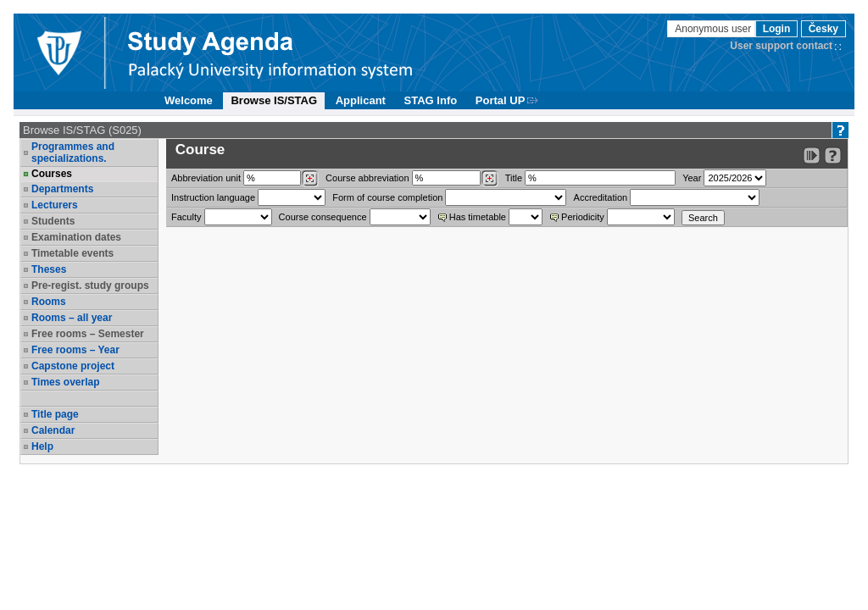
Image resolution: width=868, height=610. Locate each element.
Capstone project (73, 366)
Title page (55, 414)
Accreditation (601, 197)
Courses (52, 174)
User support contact (781, 46)
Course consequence (323, 217)
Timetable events (72, 253)
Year (692, 178)
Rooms (49, 302)
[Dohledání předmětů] (490, 179)
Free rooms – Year (75, 350)
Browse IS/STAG (274, 100)
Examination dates (76, 237)
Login (777, 29)
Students (53, 221)
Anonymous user (714, 29)
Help (42, 446)
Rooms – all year (72, 318)
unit (206, 178)
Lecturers (55, 205)
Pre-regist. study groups (90, 286)
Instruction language (213, 197)
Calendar (53, 430)
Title (514, 178)
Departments (62, 189)
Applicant (361, 100)
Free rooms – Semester (88, 334)
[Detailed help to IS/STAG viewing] (833, 155)
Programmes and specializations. (73, 152)
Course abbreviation (367, 178)
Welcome (189, 100)
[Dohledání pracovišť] (310, 179)
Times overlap (65, 382)
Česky (823, 29)
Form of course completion (387, 197)
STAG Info (431, 100)
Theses (49, 269)
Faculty (186, 217)
